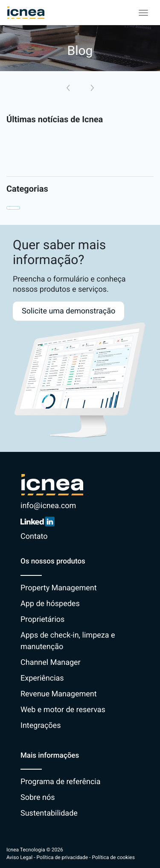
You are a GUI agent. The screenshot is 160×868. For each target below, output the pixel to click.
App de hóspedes (50, 604)
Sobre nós (38, 798)
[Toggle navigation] (143, 13)
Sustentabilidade (49, 813)
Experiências (42, 678)
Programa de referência (60, 782)
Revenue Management (59, 694)
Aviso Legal (19, 857)
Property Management (59, 588)
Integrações (41, 726)
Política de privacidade (63, 857)
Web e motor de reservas (63, 710)
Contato (34, 536)
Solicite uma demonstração (68, 311)
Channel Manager (51, 662)
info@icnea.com (48, 506)
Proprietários (42, 619)
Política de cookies (113, 857)
